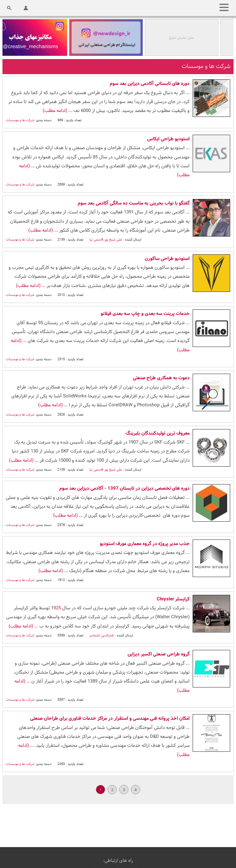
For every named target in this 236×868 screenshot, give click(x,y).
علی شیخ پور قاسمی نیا (105, 240)
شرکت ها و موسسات (20, 120)
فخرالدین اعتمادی (101, 635)
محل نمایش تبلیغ (183, 38)
